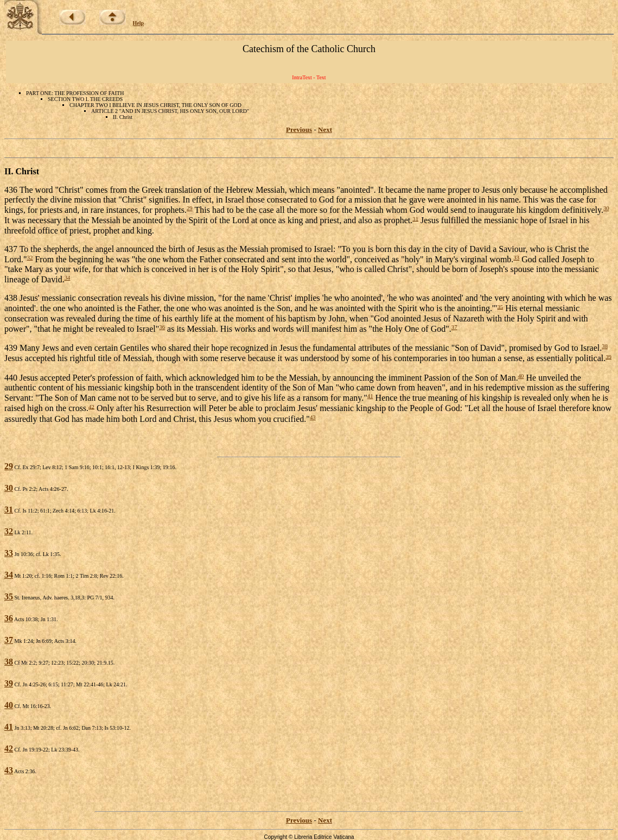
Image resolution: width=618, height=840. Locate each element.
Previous (299, 130)
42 (91, 406)
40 (521, 376)
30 (606, 208)
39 (609, 356)
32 (30, 257)
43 (313, 417)
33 (516, 257)
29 (190, 208)
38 (605, 346)
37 (454, 327)
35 (500, 306)
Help (139, 23)
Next (325, 130)
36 (162, 327)
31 (415, 218)
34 (68, 277)
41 (370, 396)
